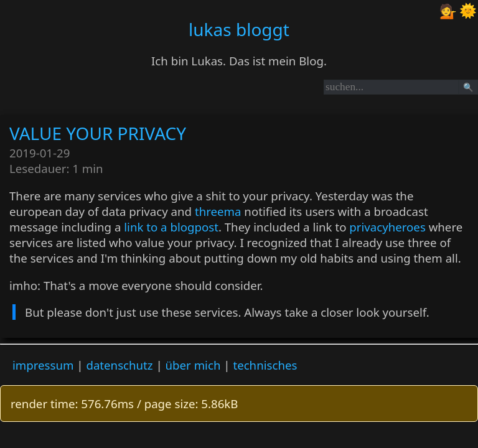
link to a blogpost (171, 227)
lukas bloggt (239, 29)
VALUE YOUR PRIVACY (98, 133)
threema (218, 211)
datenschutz (119, 365)
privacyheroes (387, 227)
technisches (265, 365)
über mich (193, 365)
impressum (43, 365)
